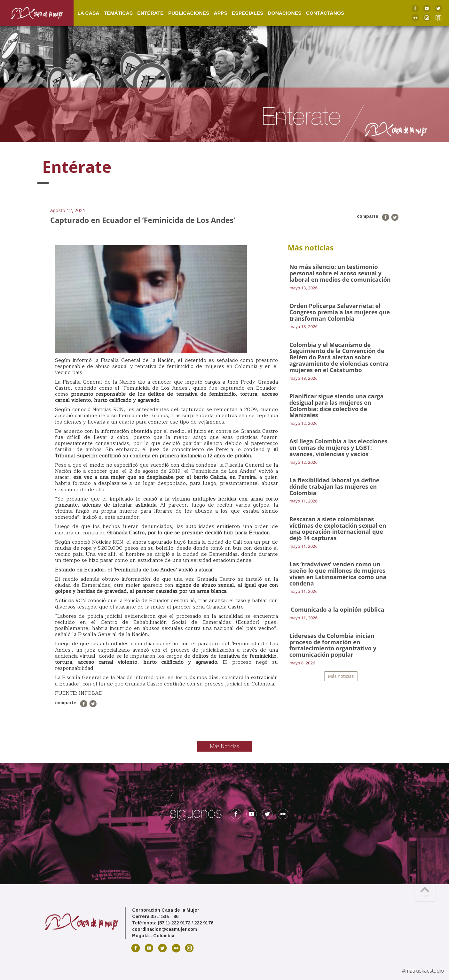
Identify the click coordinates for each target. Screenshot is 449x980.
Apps (227, 9)
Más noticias (341, 676)
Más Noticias (225, 746)
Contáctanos (331, 9)
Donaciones (291, 9)
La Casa (94, 9)
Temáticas (124, 9)
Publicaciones (195, 9)
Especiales (254, 9)
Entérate (157, 9)
